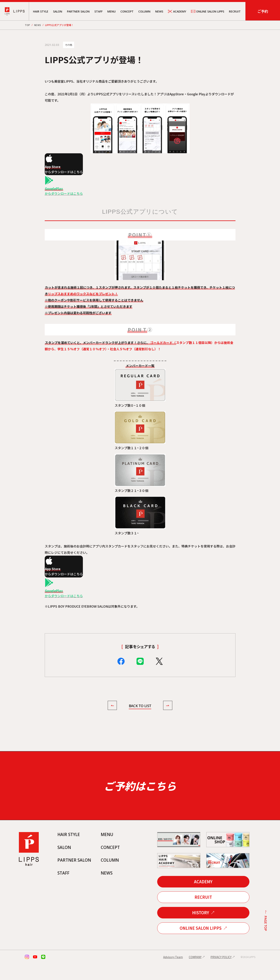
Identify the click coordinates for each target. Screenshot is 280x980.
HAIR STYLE (41, 11)
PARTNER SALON (78, 11)
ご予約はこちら (140, 794)
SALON (58, 11)
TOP (28, 25)
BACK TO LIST (140, 706)
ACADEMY (177, 11)
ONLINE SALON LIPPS (208, 11)
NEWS (159, 11)
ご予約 (263, 11)
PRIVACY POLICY (221, 973)
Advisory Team (173, 973)
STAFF (98, 11)
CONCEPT (127, 11)
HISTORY (201, 929)
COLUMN (144, 11)
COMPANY (195, 973)
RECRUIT (235, 11)
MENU (111, 11)
